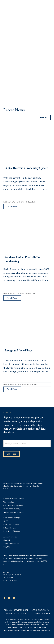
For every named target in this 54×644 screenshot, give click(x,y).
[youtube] (9, 598)
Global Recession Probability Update (26, 168)
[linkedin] (14, 598)
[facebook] (5, 598)
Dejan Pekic (32, 202)
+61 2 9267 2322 (12, 580)
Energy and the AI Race (18, 351)
